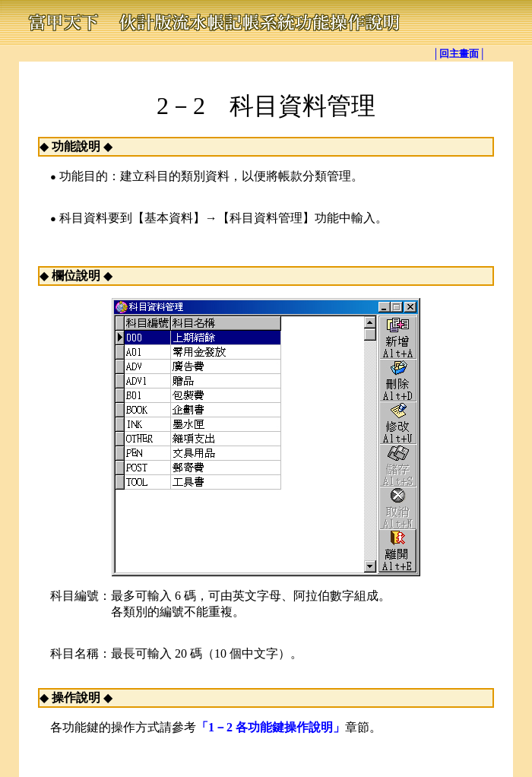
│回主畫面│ (459, 54)
